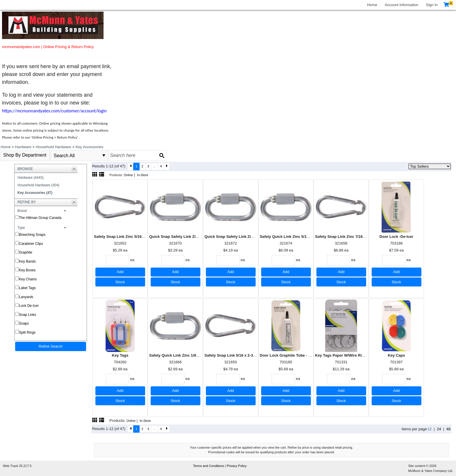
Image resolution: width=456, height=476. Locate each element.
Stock (120, 282)
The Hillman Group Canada (40, 218)
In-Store (143, 175)
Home (372, 5)
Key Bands (27, 261)
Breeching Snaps (32, 235)
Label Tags (27, 288)
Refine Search (51, 346)
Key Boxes (27, 270)
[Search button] (162, 155)
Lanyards (26, 297)
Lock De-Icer (29, 306)
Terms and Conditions (209, 466)
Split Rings (27, 332)
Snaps (24, 323)
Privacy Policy (236, 466)
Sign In (432, 5)
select (104, 155)
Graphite (26, 252)
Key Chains (28, 279)
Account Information (402, 5)
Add (120, 272)
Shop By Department (25, 155)
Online (128, 175)
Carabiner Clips (31, 244)
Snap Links (27, 315)
